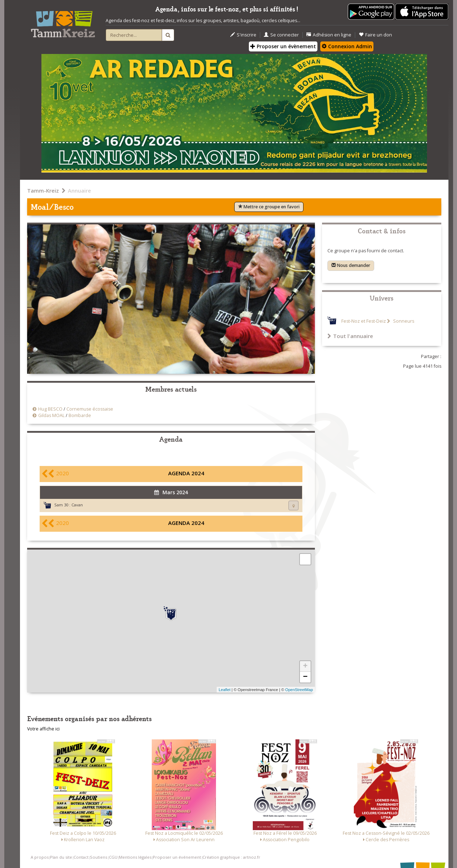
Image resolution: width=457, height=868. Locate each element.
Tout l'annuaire (350, 336)
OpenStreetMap (299, 690)
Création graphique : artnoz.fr (231, 857)
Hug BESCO (50, 409)
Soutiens (99, 857)
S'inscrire (243, 35)
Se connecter (281, 35)
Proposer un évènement (283, 46)
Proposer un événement (177, 857)
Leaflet (224, 690)
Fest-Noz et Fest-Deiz (364, 321)
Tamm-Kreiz (43, 190)
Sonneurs (403, 321)
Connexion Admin (347, 46)
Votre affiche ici (43, 729)
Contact (81, 857)
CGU (113, 857)
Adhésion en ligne (329, 35)
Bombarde (80, 415)
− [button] (305, 677)
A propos (40, 857)
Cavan (77, 505)
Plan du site (61, 857)
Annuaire (79, 190)
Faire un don (375, 35)
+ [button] (305, 666)
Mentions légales (135, 857)
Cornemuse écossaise (90, 409)
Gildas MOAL (51, 415)
